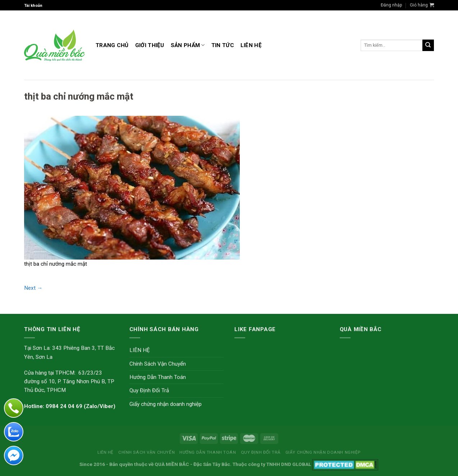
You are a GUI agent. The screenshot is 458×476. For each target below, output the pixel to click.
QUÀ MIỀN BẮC (172, 464)
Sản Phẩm (188, 45)
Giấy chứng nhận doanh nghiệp (166, 404)
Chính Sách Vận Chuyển (158, 364)
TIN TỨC (223, 45)
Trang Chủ (112, 45)
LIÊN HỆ (251, 45)
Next (33, 288)
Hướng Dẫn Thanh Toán (158, 377)
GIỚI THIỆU (150, 45)
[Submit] (428, 45)
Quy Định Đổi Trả (149, 390)
